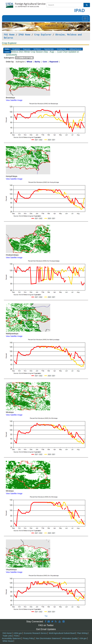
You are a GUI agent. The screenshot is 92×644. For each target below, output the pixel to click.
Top (46, 616)
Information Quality (70, 638)
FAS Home (9, 35)
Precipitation (16, 49)
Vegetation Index (49, 49)
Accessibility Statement (11, 638)
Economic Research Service (35, 633)
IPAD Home (24, 35)
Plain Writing (82, 633)
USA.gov (83, 638)
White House (8, 641)
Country (7, 52)
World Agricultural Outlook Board (62, 633)
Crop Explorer (43, 35)
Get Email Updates (46, 629)
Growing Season (61, 49)
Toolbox (7, 49)
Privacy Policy (28, 638)
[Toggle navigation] (85, 18)
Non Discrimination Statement (48, 638)
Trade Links (7, 636)
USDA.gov (18, 633)
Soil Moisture (37, 49)
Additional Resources (75, 49)
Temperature (27, 49)
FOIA (16, 636)
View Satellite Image (14, 100)
